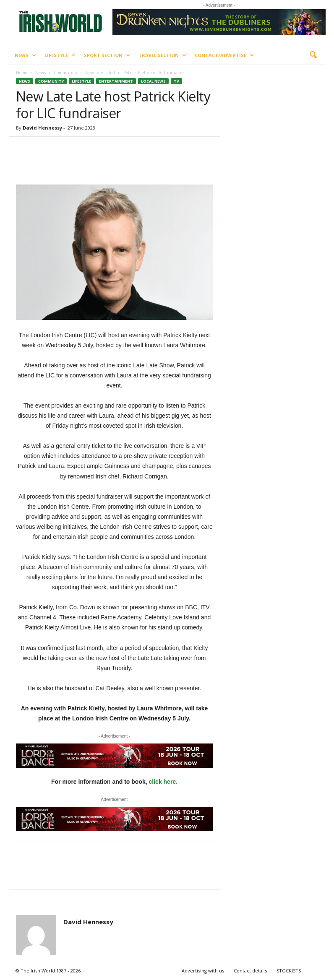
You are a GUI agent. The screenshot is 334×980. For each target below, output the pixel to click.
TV (176, 81)
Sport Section (107, 55)
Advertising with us (203, 971)
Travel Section (162, 55)
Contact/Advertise (224, 55)
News (25, 55)
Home (22, 73)
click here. (163, 782)
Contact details (250, 971)
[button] (313, 55)
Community (65, 73)
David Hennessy (42, 128)
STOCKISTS (289, 971)
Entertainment (116, 81)
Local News (153, 81)
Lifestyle (60, 55)
